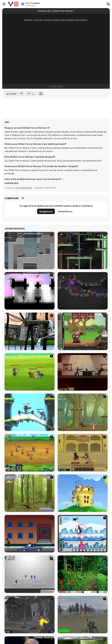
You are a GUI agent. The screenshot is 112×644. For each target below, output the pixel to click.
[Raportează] (31, 94)
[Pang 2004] (83, 574)
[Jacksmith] (83, 331)
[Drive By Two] (30, 534)
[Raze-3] (30, 412)
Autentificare (65, 211)
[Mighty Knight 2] (30, 453)
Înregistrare (46, 211)
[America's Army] (83, 615)
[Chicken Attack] (83, 493)
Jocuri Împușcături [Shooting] (24, 188)
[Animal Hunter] (30, 493)
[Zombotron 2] (83, 291)
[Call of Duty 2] (30, 615)
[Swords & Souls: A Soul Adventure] (83, 453)
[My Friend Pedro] (83, 372)
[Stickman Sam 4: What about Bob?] (30, 574)
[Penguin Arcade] (83, 534)
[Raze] (83, 250)
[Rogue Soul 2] (83, 412)
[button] (11, 183)
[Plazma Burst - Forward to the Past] (30, 250)
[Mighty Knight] (30, 372)
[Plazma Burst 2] (30, 291)
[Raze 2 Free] (30, 331)
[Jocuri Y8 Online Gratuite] (13, 4)
